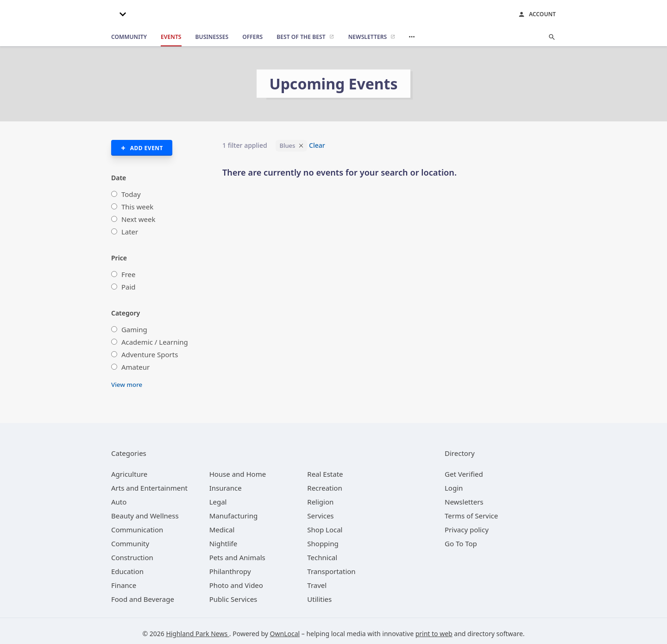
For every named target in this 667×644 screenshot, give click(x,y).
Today (131, 194)
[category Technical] (322, 557)
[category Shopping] (323, 543)
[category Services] (320, 516)
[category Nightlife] (223, 543)
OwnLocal (285, 634)
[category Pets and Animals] (237, 557)
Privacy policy (467, 530)
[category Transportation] (331, 571)
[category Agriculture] (129, 474)
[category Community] (130, 543)
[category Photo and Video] (236, 585)
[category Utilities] (319, 599)
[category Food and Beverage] (143, 599)
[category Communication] (137, 530)
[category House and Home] (238, 474)
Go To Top (461, 543)
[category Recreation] (324, 488)
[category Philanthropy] (230, 571)
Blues (287, 145)
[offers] (252, 37)
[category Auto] (119, 502)
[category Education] (127, 571)
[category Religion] (320, 502)
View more (127, 385)
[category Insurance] (226, 488)
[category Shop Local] (325, 530)
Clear (317, 145)
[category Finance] (124, 585)
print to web (434, 634)
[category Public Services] (233, 599)
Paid (129, 287)
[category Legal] (218, 502)
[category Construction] (132, 557)
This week (137, 207)
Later (130, 232)
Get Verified (464, 474)
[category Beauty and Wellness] (145, 516)
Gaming (134, 329)
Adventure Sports (150, 354)
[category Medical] (222, 530)
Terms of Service (471, 516)
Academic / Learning (155, 342)
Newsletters (464, 502)
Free (129, 274)
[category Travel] (317, 585)
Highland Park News (197, 634)
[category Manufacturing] (234, 516)
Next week (138, 219)
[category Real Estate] (325, 474)
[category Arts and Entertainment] (149, 488)
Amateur (135, 367)
